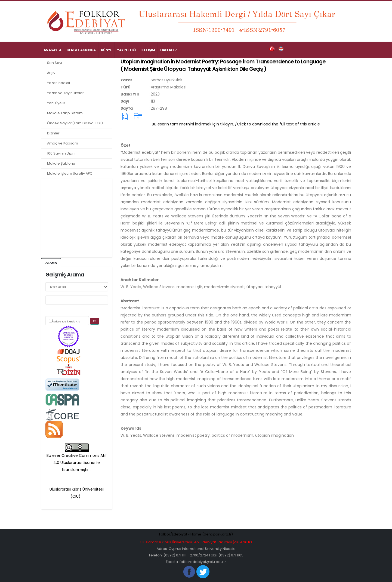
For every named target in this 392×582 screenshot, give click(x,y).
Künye (107, 50)
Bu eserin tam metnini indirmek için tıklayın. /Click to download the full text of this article (236, 124)
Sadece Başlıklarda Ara (66, 322)
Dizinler (53, 133)
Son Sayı (55, 63)
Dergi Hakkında (81, 50)
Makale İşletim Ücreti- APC (70, 173)
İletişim (148, 50)
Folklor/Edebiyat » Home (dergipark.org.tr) (196, 534)
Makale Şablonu (61, 163)
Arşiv (51, 73)
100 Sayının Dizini (61, 153)
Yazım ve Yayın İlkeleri (66, 93)
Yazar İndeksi (58, 83)
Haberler (169, 50)
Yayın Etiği (127, 50)
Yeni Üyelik (56, 103)
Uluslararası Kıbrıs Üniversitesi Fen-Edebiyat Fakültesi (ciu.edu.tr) (196, 542)
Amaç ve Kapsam (63, 143)
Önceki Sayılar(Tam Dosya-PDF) (75, 123)
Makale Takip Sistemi (65, 113)
